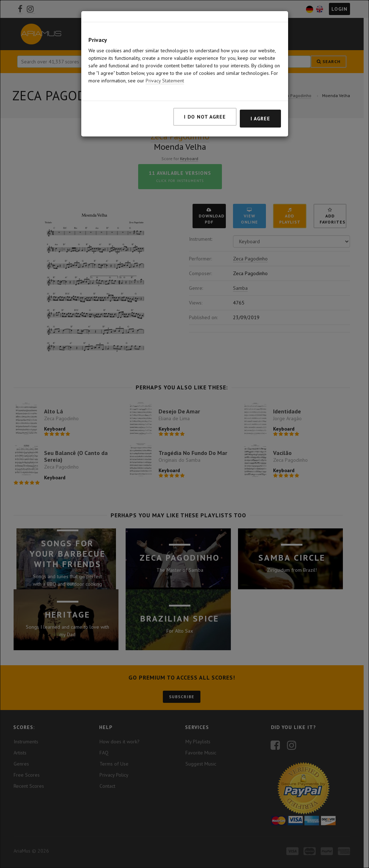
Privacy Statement (165, 81)
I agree (260, 119)
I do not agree (205, 117)
